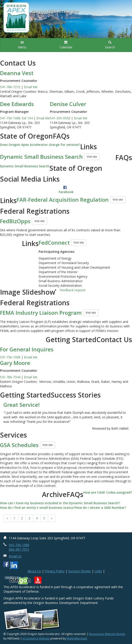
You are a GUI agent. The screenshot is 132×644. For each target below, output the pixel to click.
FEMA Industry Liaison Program (41, 313)
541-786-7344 (10, 377)
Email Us (15, 556)
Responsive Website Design (107, 634)
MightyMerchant (77, 638)
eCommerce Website (36, 638)
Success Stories (80, 571)
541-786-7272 (10, 87)
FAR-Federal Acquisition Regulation (63, 200)
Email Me (31, 87)
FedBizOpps (15, 221)
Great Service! (22, 405)
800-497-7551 (19, 549)
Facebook (66, 192)
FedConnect (54, 243)
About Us (34, 571)
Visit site (92, 157)
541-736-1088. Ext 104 (16, 118)
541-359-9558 (60, 118)
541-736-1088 (10, 357)
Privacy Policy (55, 571)
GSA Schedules (19, 445)
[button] (22, 45)
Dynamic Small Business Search (41, 157)
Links (98, 571)
